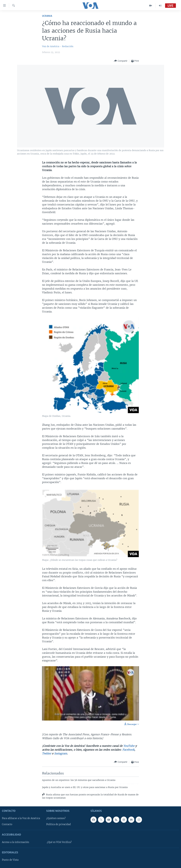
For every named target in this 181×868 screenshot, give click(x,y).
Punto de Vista (10, 860)
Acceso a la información (16, 842)
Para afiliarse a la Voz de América (21, 818)
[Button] (121, 61)
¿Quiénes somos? (56, 818)
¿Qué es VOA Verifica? (59, 842)
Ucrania (47, 16)
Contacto (7, 825)
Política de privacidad (58, 825)
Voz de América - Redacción (58, 46)
